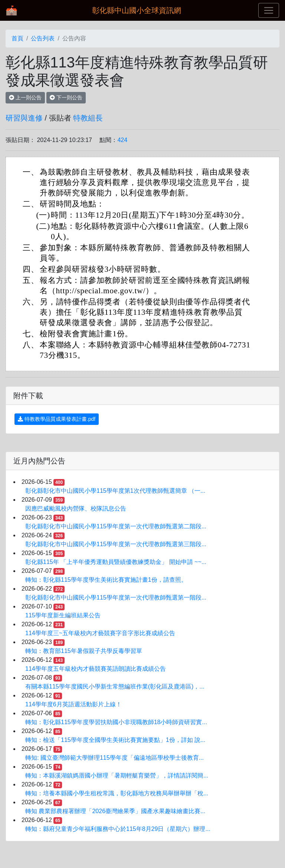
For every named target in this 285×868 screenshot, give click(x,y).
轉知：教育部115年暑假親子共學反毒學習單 (84, 651)
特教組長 (88, 118)
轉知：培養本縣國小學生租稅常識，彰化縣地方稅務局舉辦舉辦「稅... (117, 793)
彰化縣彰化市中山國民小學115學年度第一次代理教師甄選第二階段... (116, 526)
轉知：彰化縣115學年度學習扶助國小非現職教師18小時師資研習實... (116, 722)
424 (122, 140)
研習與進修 (24, 118)
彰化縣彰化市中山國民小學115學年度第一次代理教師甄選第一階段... (116, 598)
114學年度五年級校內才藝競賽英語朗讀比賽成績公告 (96, 669)
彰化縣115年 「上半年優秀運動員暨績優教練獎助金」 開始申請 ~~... (116, 562)
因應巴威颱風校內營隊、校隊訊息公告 (76, 509)
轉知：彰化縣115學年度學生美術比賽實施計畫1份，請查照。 (106, 580)
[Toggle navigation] (269, 10)
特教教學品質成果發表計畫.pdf (57, 419)
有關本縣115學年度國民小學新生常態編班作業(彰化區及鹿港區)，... (115, 687)
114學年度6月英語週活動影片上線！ (73, 704)
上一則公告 (25, 98)
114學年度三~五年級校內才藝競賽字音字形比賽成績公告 (100, 633)
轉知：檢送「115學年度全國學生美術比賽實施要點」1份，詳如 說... (115, 740)
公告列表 (43, 38)
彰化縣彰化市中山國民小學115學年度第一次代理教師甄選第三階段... (116, 544)
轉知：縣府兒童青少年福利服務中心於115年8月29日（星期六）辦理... (118, 829)
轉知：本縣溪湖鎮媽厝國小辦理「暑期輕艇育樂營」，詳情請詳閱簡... (117, 775)
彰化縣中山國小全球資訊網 (137, 10)
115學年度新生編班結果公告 (63, 615)
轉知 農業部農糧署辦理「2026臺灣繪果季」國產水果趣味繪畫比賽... (115, 811)
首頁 (17, 38)
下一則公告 (66, 98)
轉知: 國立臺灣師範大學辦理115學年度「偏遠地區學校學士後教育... (114, 758)
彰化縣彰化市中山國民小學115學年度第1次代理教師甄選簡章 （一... (115, 491)
